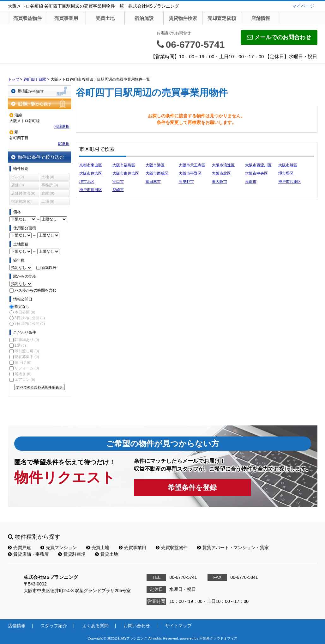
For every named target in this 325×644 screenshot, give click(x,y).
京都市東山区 (91, 165)
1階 (20, 345)
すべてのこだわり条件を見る (39, 387)
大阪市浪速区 (223, 165)
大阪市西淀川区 (258, 165)
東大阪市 (220, 182)
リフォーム (27, 368)
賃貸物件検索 (183, 18)
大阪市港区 (155, 165)
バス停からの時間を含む (35, 290)
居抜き (23, 374)
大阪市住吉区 (91, 173)
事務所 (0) (50, 185)
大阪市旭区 (288, 165)
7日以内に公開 (30, 324)
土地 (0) (48, 177)
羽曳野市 (186, 182)
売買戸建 (19, 548)
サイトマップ (178, 626)
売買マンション (59, 548)
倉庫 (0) (48, 193)
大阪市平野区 (190, 173)
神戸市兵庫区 (290, 182)
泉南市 (251, 182)
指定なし (22, 307)
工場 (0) (48, 201)
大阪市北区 (221, 173)
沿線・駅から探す (39, 104)
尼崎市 (118, 190)
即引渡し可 (27, 351)
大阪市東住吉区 (126, 173)
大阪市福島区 (124, 165)
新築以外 (49, 268)
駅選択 (64, 144)
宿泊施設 (144, 18)
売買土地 (105, 18)
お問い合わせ (137, 626)
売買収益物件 (27, 18)
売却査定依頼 (222, 18)
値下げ (23, 362)
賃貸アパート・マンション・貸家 (233, 548)
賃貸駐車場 (72, 554)
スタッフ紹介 (54, 626)
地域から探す (39, 91)
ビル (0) (18, 177)
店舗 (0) (18, 185)
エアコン (25, 380)
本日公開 (25, 312)
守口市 (118, 182)
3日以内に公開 (30, 318)
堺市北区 (87, 182)
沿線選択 (62, 127)
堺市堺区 (286, 173)
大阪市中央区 (256, 173)
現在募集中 (27, 357)
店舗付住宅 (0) (23, 193)
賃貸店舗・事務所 (28, 554)
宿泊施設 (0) (21, 201)
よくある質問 (95, 626)
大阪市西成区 (157, 173)
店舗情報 (261, 18)
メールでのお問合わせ (279, 37)
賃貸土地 (107, 554)
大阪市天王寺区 (192, 165)
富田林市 (153, 182)
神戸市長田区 (91, 190)
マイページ (303, 6)
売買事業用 (66, 18)
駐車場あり (27, 340)
